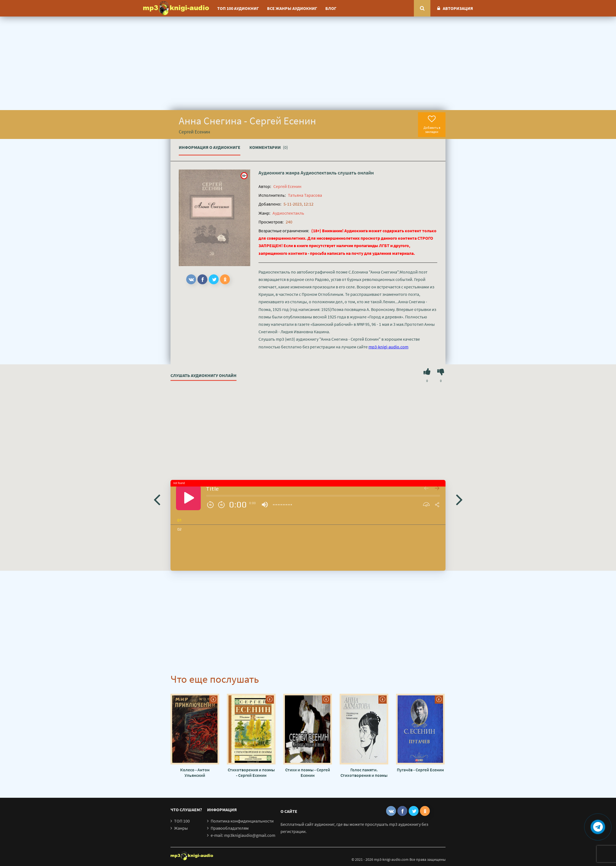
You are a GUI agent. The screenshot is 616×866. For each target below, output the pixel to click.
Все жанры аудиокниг (292, 8)
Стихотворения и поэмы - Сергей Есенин (251, 772)
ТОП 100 (182, 821)
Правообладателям (230, 828)
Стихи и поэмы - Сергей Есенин (308, 772)
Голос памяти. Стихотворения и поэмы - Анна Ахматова (364, 772)
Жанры (181, 828)
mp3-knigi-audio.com (388, 347)
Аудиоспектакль (319, 173)
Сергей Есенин (287, 186)
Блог (331, 8)
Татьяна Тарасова (305, 195)
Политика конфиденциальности (242, 821)
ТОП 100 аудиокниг (238, 8)
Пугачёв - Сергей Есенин (420, 770)
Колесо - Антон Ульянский (195, 772)
